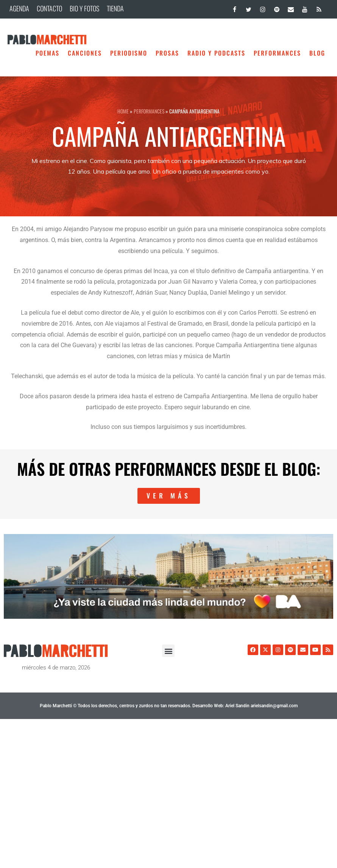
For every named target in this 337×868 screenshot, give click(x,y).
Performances (277, 53)
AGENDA (19, 8)
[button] (168, 651)
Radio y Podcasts (216, 53)
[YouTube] (305, 8)
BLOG (317, 53)
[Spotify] (277, 8)
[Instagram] (263, 8)
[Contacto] (291, 8)
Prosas (167, 53)
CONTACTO (49, 8)
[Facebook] (235, 8)
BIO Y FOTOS (84, 8)
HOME (123, 111)
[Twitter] (249, 8)
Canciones (85, 53)
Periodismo (129, 53)
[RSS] (319, 8)
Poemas (48, 53)
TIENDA (115, 8)
